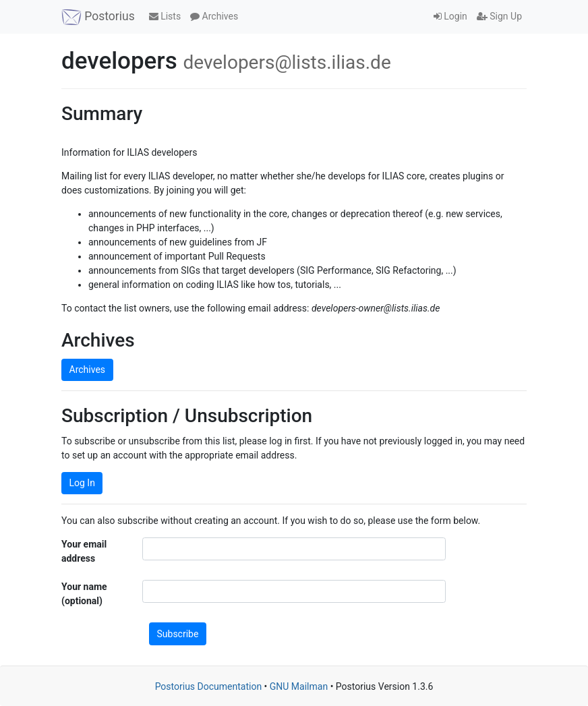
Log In (82, 483)
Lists (165, 16)
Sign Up (499, 16)
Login (450, 16)
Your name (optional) (84, 594)
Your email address (84, 551)
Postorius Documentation (209, 686)
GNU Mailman (299, 686)
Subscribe (178, 634)
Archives (214, 16)
